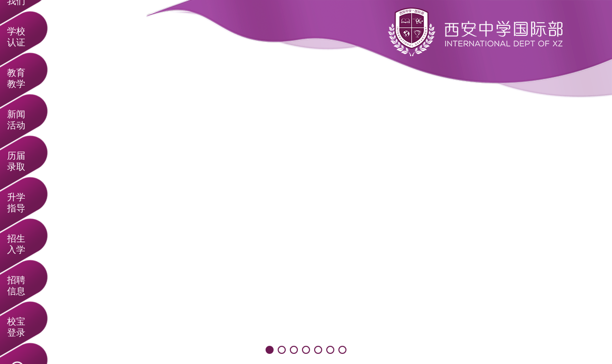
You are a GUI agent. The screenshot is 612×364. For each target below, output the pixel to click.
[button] (270, 350)
